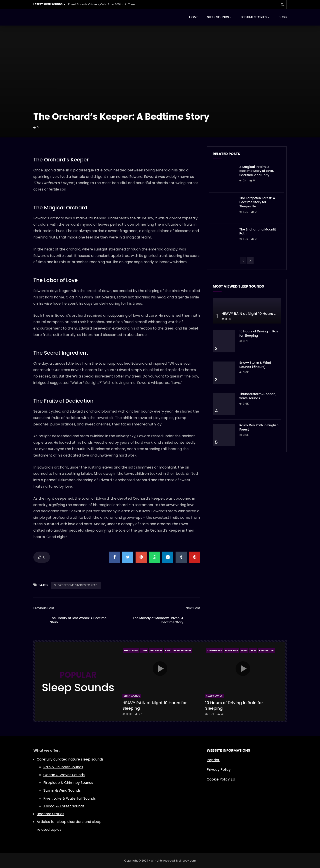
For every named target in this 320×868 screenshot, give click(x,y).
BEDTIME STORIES (254, 17)
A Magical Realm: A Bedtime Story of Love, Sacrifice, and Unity (257, 171)
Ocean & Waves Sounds (64, 775)
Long (144, 651)
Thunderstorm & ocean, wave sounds (258, 396)
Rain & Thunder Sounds (63, 767)
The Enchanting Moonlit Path (258, 231)
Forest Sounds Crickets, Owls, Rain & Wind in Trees (102, 4)
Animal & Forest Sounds (64, 806)
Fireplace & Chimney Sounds (68, 783)
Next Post (193, 608)
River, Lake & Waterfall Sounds (70, 798)
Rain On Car (266, 651)
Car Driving (214, 651)
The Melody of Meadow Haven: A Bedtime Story (158, 620)
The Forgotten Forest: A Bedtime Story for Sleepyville (257, 202)
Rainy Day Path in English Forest (259, 427)
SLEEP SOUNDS (218, 17)
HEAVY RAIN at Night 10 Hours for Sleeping (258, 314)
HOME (194, 17)
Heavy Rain (131, 651)
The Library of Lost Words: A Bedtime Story (78, 620)
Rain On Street (182, 651)
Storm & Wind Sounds (62, 790)
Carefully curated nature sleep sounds (70, 759)
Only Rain (156, 651)
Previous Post (44, 608)
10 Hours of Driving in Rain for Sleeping (259, 333)
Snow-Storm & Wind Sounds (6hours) (255, 365)
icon (160, 669)
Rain (168, 651)
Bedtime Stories (50, 814)
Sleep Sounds (132, 696)
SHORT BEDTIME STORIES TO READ (76, 585)
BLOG (283, 17)
